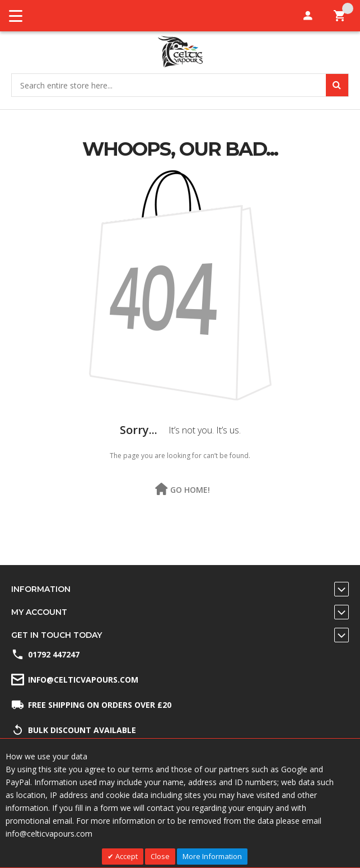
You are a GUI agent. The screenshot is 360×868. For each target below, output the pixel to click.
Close (160, 856)
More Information (212, 856)
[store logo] (180, 52)
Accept (126, 856)
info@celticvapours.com (83, 680)
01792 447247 (54, 654)
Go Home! (190, 490)
